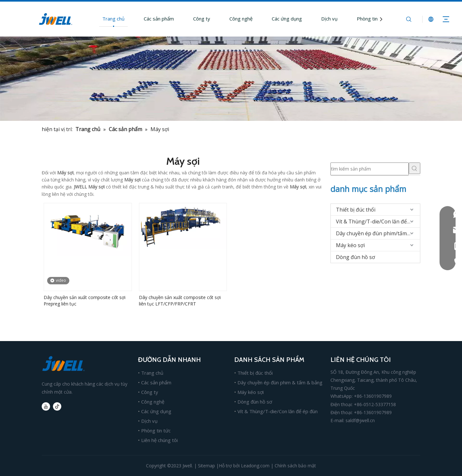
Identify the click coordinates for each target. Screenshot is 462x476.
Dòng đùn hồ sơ (355, 257)
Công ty (202, 19)
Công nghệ (241, 19)
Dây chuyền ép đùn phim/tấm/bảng (378, 233)
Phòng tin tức (372, 19)
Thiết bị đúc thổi (356, 210)
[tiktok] (57, 406)
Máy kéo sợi (350, 245)
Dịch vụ (329, 19)
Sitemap (206, 466)
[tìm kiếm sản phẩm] (370, 169)
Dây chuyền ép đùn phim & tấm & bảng (280, 382)
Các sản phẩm (159, 19)
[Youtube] (46, 406)
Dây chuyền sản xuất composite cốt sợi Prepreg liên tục (85, 301)
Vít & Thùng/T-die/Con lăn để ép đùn (378, 221)
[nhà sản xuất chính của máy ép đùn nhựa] (231, 79)
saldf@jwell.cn (360, 420)
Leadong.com (255, 466)
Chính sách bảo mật (295, 466)
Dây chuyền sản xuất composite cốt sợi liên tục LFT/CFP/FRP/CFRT (180, 301)
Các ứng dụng (287, 19)
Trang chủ (113, 19)
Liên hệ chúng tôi (159, 440)
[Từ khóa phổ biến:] (415, 168)
